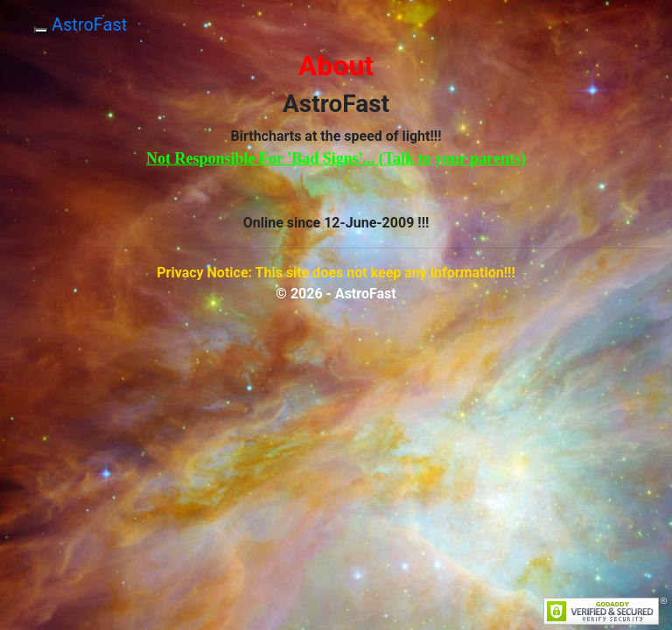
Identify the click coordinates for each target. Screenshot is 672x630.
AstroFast (89, 24)
